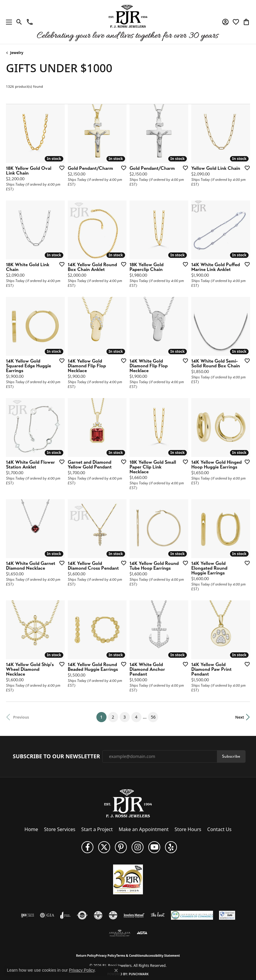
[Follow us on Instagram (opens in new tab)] (138, 847)
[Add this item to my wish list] (60, 168)
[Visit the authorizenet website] (82, 915)
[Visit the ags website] (120, 933)
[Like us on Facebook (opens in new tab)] (87, 847)
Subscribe (231, 756)
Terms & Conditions (131, 956)
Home (31, 829)
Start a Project (97, 829)
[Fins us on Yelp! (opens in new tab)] (171, 847)
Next (240, 717)
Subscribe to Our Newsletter (56, 756)
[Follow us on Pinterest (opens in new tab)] (121, 847)
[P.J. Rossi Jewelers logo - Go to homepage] (128, 22)
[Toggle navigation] (7, 22)
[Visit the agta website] (142, 933)
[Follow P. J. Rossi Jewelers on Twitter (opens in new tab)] (104, 847)
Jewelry (17, 53)
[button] (19, 22)
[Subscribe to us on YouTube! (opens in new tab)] (154, 847)
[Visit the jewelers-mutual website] (134, 915)
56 (153, 717)
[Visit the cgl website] (113, 915)
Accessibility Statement (162, 956)
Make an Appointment (144, 829)
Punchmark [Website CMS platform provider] (139, 974)
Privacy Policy (106, 956)
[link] (30, 22)
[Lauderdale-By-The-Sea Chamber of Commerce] (192, 915)
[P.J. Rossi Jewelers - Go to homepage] (128, 803)
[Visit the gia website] (47, 915)
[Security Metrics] (227, 915)
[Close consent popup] (116, 970)
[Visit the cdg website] (98, 915)
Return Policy (86, 956)
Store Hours (188, 829)
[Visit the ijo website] (28, 915)
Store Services (60, 829)
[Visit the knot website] (158, 915)
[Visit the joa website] (65, 915)
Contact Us (219, 829)
